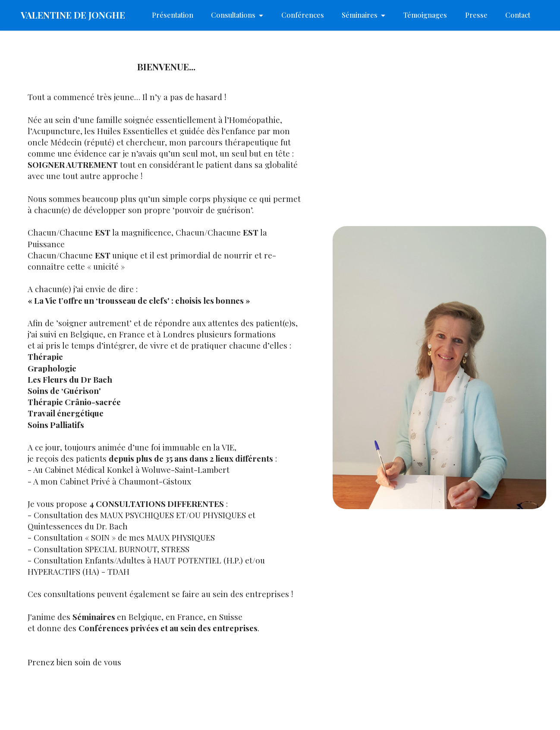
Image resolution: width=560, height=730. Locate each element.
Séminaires (360, 15)
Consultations (233, 15)
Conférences (303, 15)
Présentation (173, 15)
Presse (476, 15)
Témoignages (425, 15)
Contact (518, 15)
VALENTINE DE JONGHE (73, 15)
